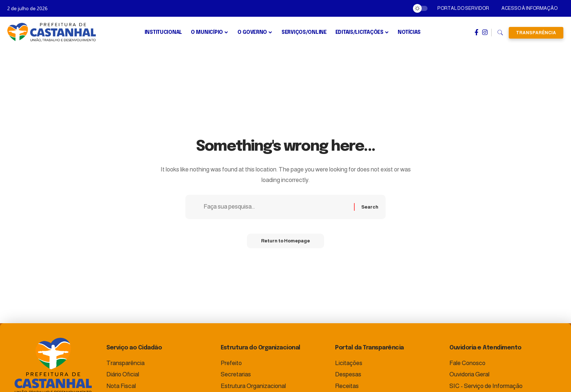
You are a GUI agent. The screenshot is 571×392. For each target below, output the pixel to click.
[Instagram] (485, 32)
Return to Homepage (285, 241)
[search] (500, 33)
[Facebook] (477, 32)
